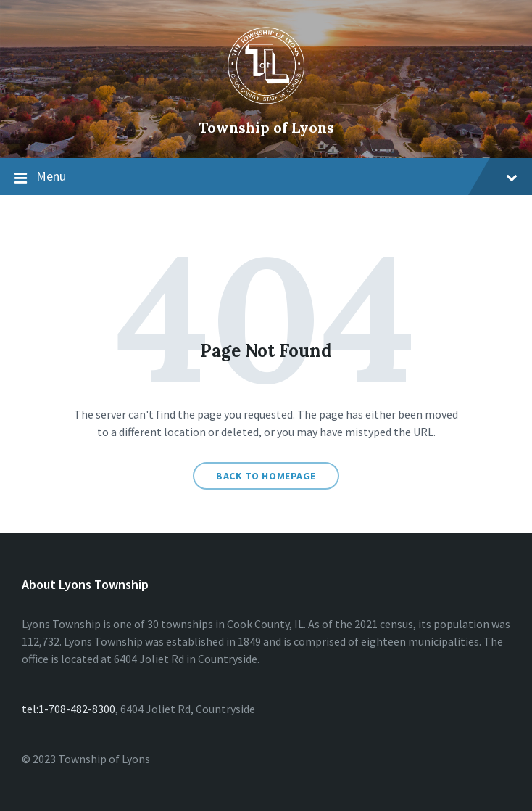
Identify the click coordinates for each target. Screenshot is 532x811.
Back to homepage (266, 476)
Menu (277, 176)
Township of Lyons (266, 127)
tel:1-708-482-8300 (68, 709)
